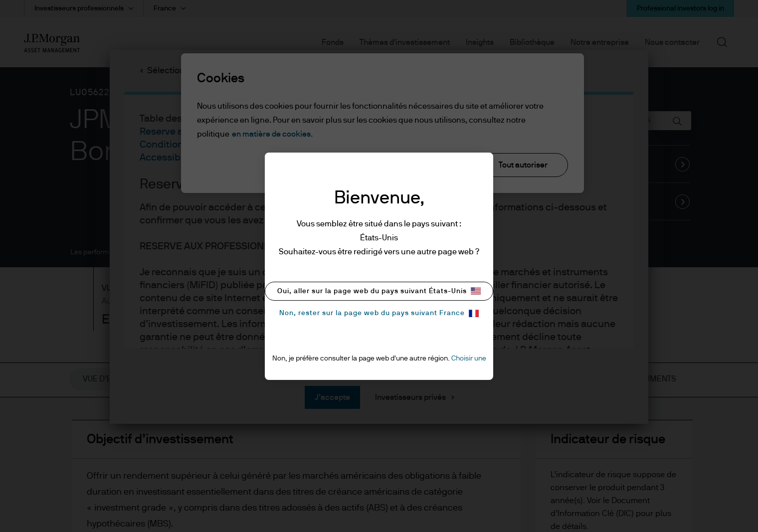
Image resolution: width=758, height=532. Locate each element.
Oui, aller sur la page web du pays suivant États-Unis (379, 291)
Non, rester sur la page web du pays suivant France (379, 313)
